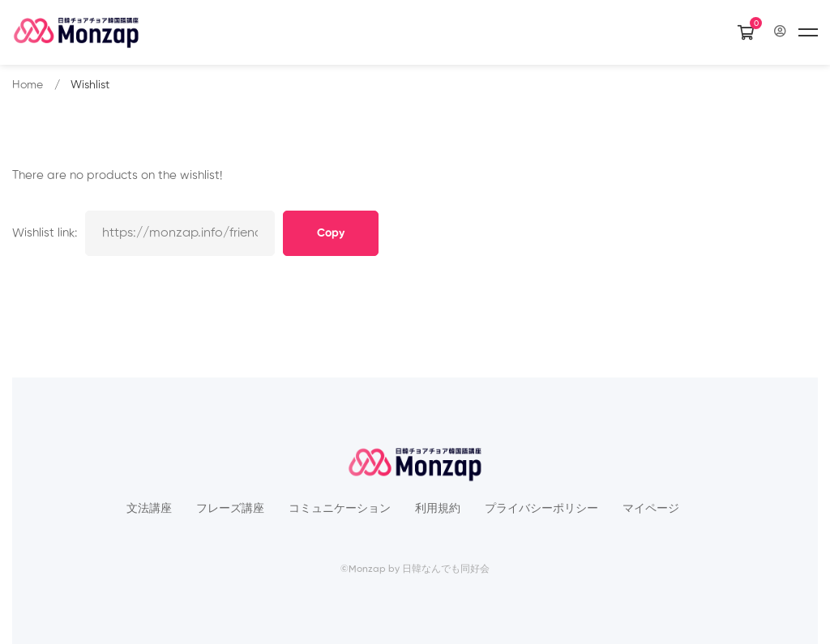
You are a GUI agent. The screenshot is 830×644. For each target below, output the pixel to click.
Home (28, 85)
